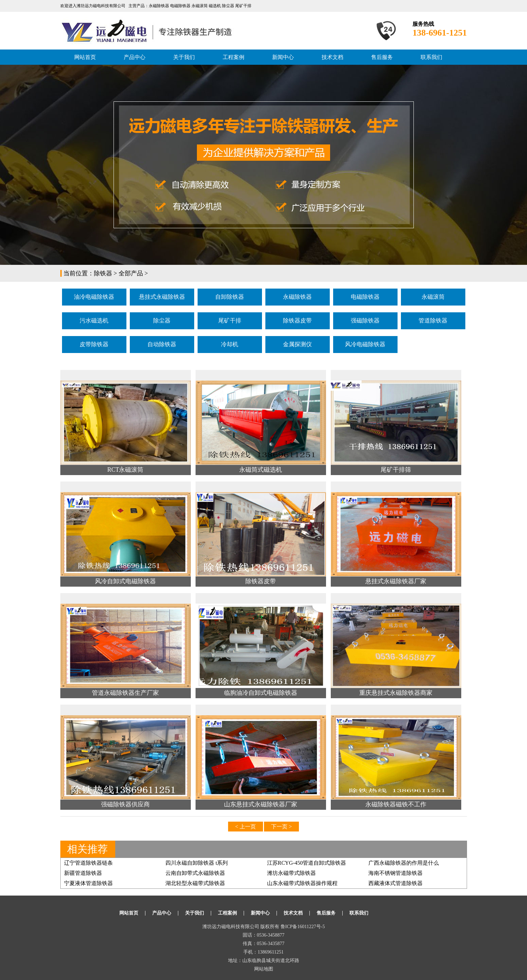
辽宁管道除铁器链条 (88, 863)
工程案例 (234, 57)
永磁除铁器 (297, 297)
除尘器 (162, 321)
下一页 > (281, 827)
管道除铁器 (433, 321)
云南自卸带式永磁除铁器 (195, 873)
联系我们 (431, 57)
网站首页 (85, 57)
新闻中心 (283, 57)
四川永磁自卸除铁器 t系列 (197, 863)
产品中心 (135, 57)
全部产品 (131, 273)
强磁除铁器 (365, 321)
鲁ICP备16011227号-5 (303, 927)
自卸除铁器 (230, 297)
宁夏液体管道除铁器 (88, 883)
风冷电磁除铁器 (365, 344)
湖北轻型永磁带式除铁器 (195, 883)
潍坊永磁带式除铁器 (291, 873)
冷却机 (230, 344)
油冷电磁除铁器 (94, 297)
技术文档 (332, 57)
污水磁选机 (94, 321)
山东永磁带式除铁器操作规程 (302, 883)
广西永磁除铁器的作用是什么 (404, 863)
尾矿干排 (230, 321)
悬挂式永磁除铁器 (162, 297)
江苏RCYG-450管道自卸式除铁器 (307, 863)
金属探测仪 (297, 344)
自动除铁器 (162, 344)
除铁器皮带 (297, 321)
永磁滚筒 (433, 297)
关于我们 (184, 57)
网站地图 (264, 969)
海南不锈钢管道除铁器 (396, 873)
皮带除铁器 (94, 344)
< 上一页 (246, 827)
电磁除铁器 (365, 297)
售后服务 (382, 57)
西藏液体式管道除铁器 (396, 883)
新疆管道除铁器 (83, 873)
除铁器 (103, 273)
